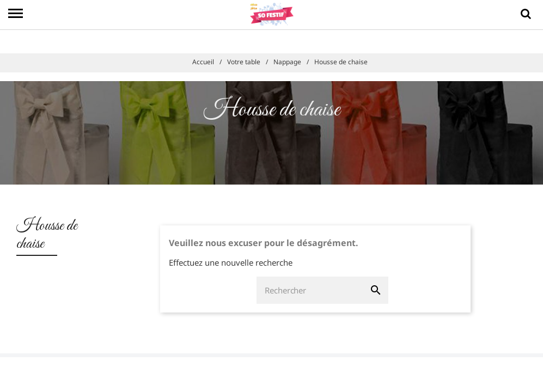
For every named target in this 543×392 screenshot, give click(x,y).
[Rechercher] (310, 290)
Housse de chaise (47, 235)
